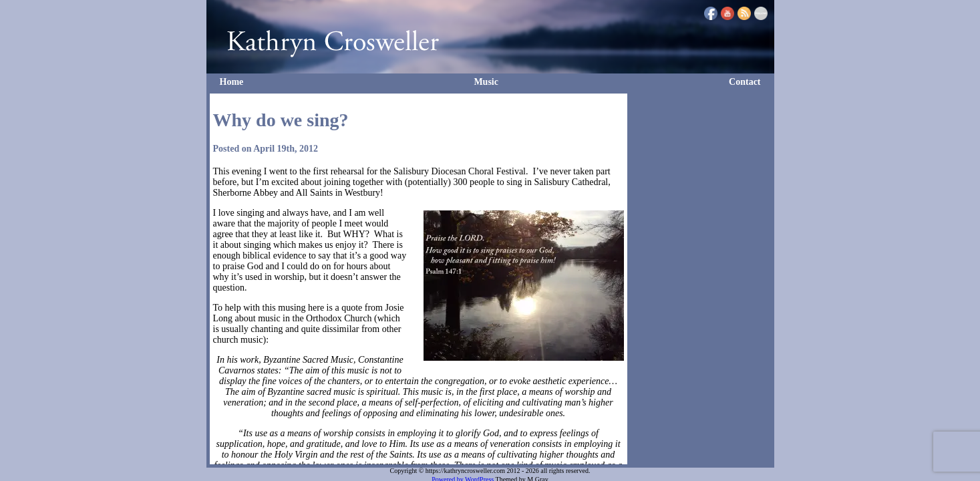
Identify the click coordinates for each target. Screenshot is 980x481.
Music (486, 82)
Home (232, 82)
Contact (745, 82)
